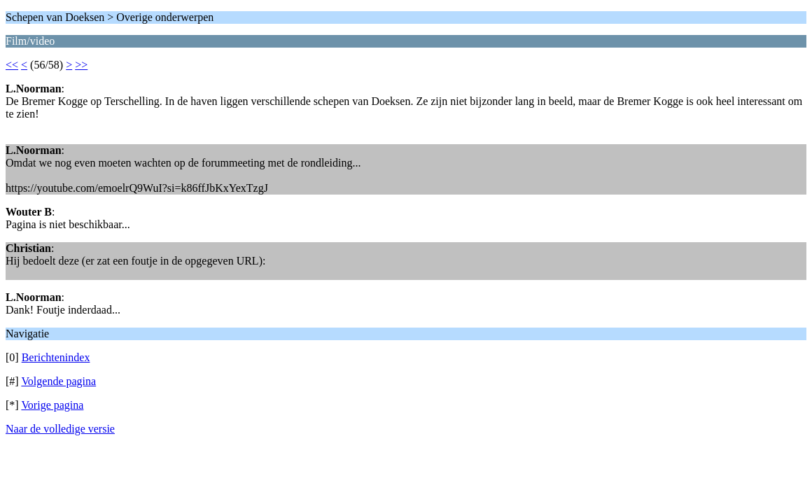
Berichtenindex (56, 357)
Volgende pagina (58, 381)
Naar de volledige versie (60, 429)
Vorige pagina (52, 405)
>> (81, 65)
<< (12, 65)
